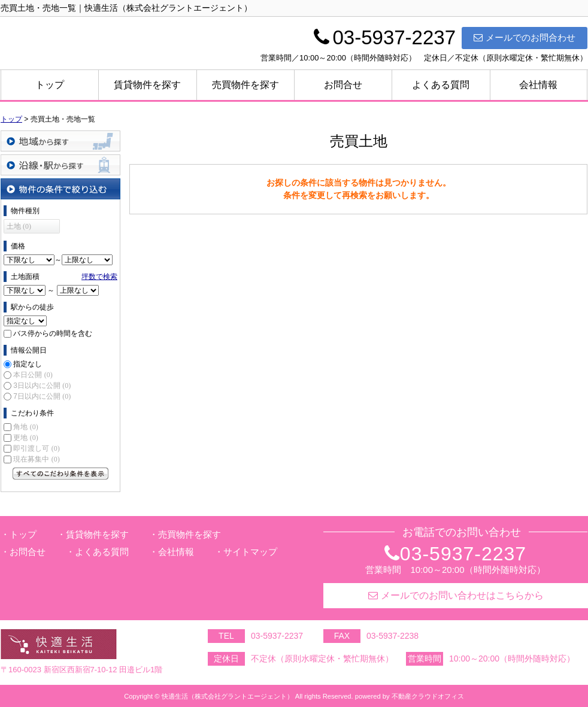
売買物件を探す (245, 85)
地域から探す (60, 141)
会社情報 (538, 85)
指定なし (28, 364)
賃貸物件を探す (147, 85)
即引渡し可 (36, 448)
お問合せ (343, 85)
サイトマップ (250, 552)
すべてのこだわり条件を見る (60, 474)
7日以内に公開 (42, 396)
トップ (50, 85)
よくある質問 (441, 85)
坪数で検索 (99, 277)
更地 (25, 438)
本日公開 (33, 375)
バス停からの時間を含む (53, 333)
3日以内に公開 (42, 386)
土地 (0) (19, 226)
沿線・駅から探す (60, 165)
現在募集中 (36, 459)
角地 (25, 427)
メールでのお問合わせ (525, 37)
